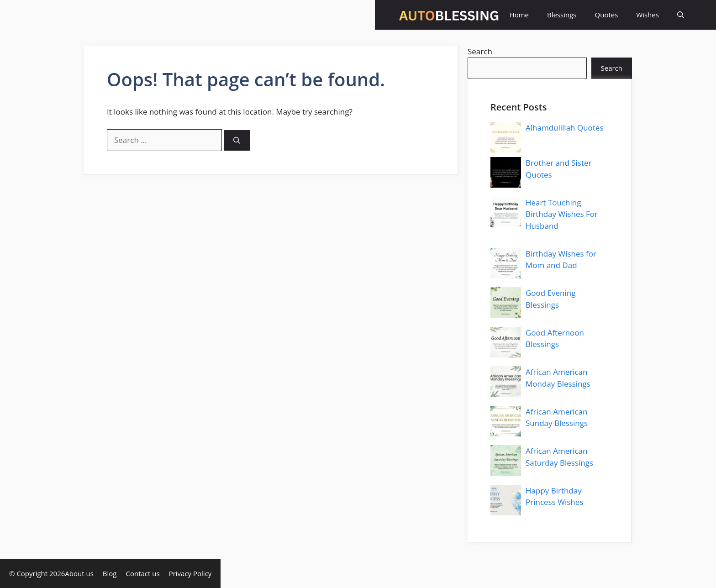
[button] (681, 15)
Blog (110, 573)
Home (519, 15)
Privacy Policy (190, 573)
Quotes (607, 15)
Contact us (143, 573)
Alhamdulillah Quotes (565, 128)
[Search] (237, 140)
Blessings (562, 15)
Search (480, 51)
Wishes (648, 15)
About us (79, 573)
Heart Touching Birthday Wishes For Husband (562, 214)
